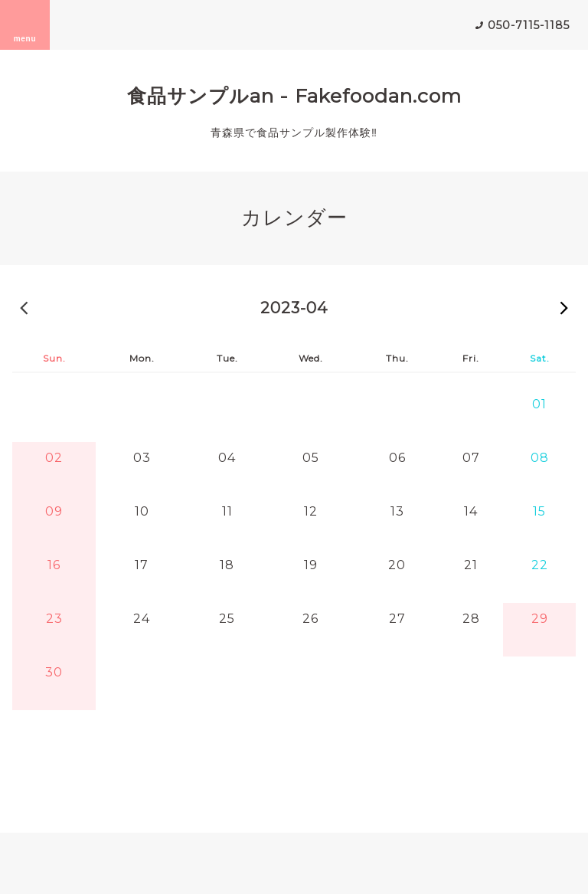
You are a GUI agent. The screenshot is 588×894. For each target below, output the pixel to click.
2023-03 (24, 307)
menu (25, 25)
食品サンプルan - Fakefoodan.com (294, 96)
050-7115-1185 (529, 25)
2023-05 (564, 307)
